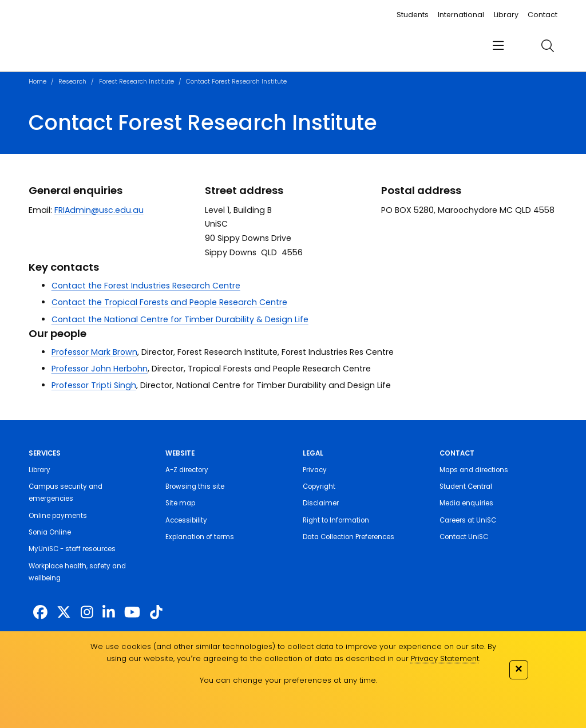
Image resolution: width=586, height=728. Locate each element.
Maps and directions (474, 470)
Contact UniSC (464, 537)
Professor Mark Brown (94, 352)
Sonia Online (50, 532)
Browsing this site (195, 486)
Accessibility (186, 520)
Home (37, 82)
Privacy (315, 470)
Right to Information (336, 520)
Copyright (319, 486)
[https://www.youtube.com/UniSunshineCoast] (132, 613)
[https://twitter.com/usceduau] (64, 613)
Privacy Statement (445, 658)
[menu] (498, 46)
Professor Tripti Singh (94, 385)
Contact (543, 15)
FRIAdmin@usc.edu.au (99, 210)
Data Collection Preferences (349, 537)
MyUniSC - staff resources (72, 549)
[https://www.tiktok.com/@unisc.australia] (156, 613)
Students (413, 15)
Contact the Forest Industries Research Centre (146, 286)
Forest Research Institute (136, 82)
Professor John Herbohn (100, 369)
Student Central (466, 486)
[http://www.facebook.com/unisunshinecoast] (40, 613)
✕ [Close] (518, 669)
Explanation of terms (200, 537)
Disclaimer (321, 503)
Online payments (58, 516)
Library (506, 15)
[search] (547, 46)
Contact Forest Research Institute (236, 82)
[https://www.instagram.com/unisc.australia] (87, 613)
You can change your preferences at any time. (288, 680)
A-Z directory (187, 470)
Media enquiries (466, 503)
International (461, 15)
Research (72, 82)
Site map (180, 503)
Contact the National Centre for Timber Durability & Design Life (180, 319)
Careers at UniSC (468, 520)
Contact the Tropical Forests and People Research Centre (169, 302)
